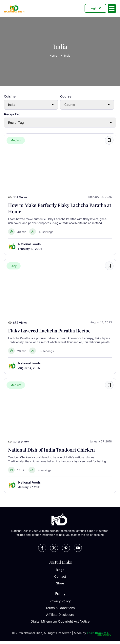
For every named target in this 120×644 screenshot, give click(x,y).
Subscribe (104, 635)
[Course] (87, 105)
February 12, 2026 (30, 249)
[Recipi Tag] (60, 123)
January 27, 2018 (29, 487)
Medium (16, 140)
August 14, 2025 (29, 368)
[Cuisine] (31, 105)
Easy (14, 266)
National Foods (30, 244)
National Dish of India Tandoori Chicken (51, 450)
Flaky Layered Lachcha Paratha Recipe (49, 330)
